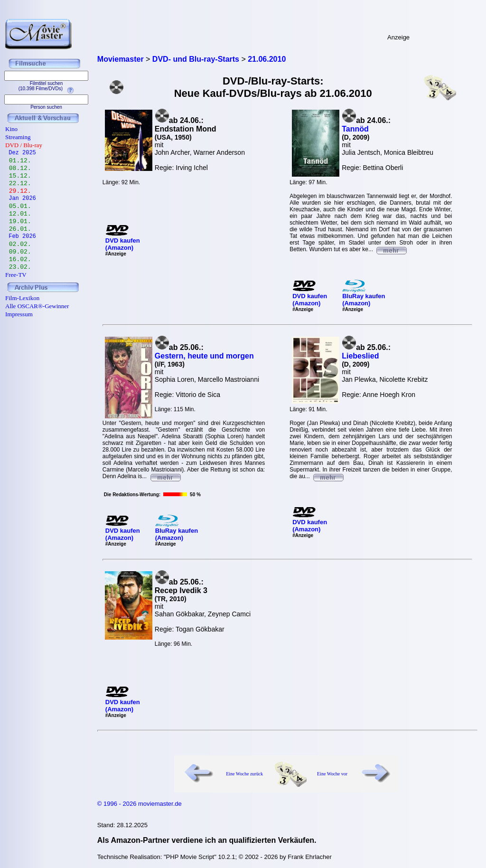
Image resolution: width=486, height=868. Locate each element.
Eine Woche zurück (244, 774)
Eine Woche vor (332, 774)
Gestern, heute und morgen (204, 356)
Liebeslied (360, 356)
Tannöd (355, 129)
